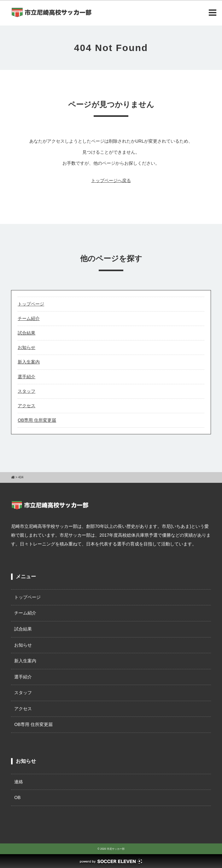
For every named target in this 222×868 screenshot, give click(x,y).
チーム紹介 (29, 318)
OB (17, 797)
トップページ (31, 304)
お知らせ (26, 347)
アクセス (26, 406)
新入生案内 (29, 362)
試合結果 (26, 333)
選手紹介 (26, 377)
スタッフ (26, 391)
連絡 (19, 782)
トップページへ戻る (111, 180)
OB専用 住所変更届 (37, 420)
